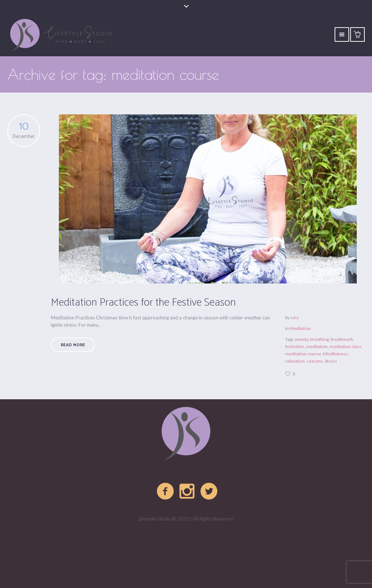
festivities (295, 346)
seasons (315, 361)
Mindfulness (335, 354)
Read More (73, 345)
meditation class (345, 346)
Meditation (300, 328)
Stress (331, 361)
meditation (317, 346)
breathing (320, 339)
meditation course (303, 354)
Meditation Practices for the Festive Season (143, 303)
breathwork (342, 339)
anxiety (302, 339)
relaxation (295, 361)
